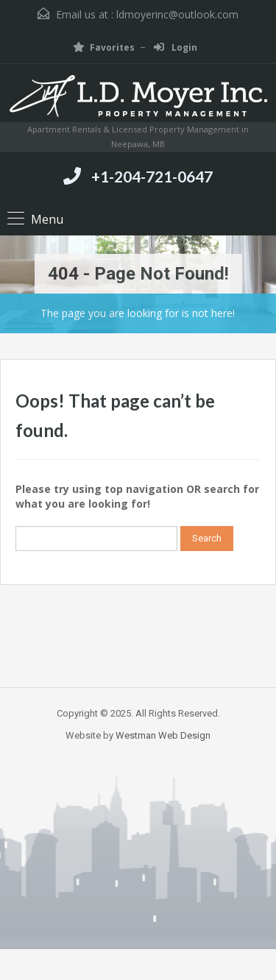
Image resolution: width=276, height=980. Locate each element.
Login (176, 47)
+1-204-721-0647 (152, 176)
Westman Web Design (163, 735)
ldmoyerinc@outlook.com (177, 14)
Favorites (104, 47)
